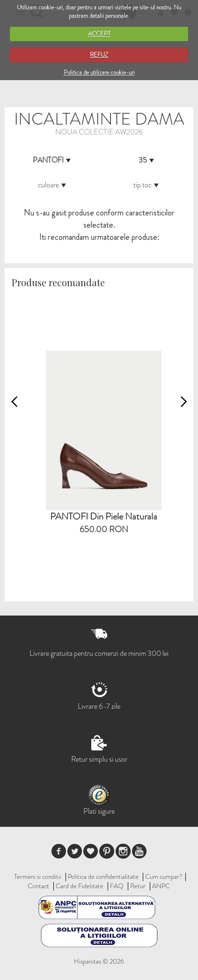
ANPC (161, 886)
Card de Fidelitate (80, 886)
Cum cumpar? (164, 876)
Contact (38, 886)
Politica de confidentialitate (103, 876)
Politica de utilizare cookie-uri (99, 72)
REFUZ (99, 55)
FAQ (117, 886)
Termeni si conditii (38, 876)
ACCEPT (99, 33)
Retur (138, 886)
